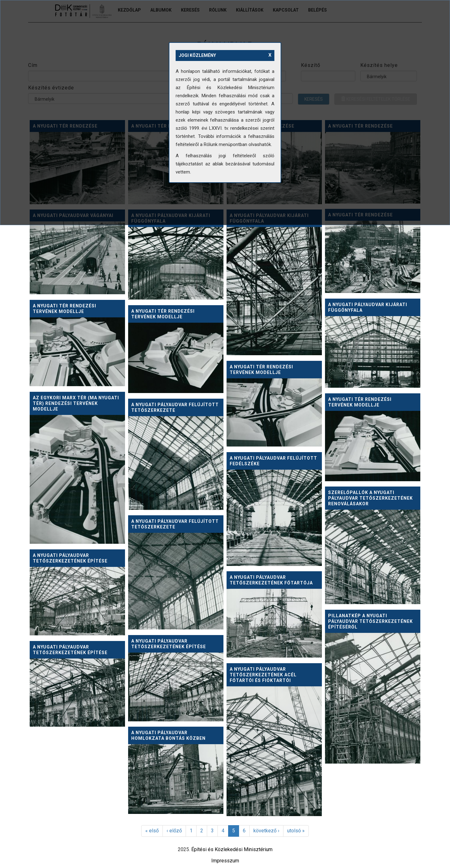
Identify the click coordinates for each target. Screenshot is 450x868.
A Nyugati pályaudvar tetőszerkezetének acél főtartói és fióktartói (263, 675)
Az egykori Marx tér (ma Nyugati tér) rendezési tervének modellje (76, 403)
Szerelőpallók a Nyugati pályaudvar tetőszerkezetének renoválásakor (370, 498)
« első (152, 831)
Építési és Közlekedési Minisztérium (232, 849)
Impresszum (225, 861)
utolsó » (296, 831)
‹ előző (174, 831)
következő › (266, 831)
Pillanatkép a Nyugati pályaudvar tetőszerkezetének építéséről (370, 621)
